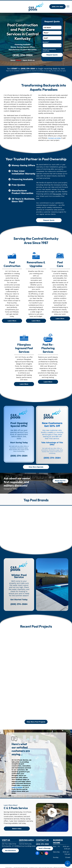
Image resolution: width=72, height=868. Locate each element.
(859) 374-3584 (23, 55)
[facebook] (37, 853)
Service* (46, 42)
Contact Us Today (10, 489)
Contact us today (54, 138)
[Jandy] (24, 520)
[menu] (68, 6)
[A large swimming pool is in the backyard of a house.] (22, 674)
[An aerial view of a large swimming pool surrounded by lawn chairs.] (22, 703)
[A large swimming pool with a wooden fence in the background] (22, 646)
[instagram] (46, 853)
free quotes (57, 194)
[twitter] (42, 853)
